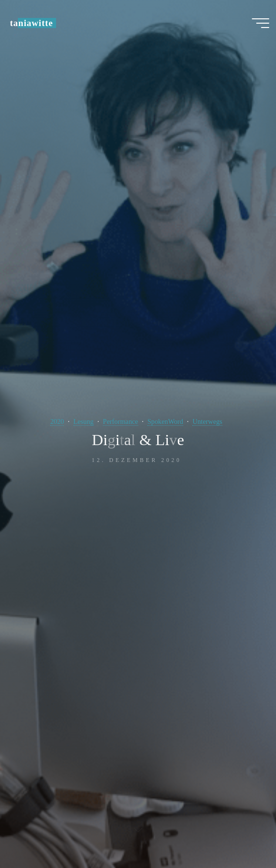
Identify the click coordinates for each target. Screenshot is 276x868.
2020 (57, 421)
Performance (121, 421)
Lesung (84, 421)
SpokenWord (165, 421)
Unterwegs (207, 421)
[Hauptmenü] (261, 23)
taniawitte (31, 23)
